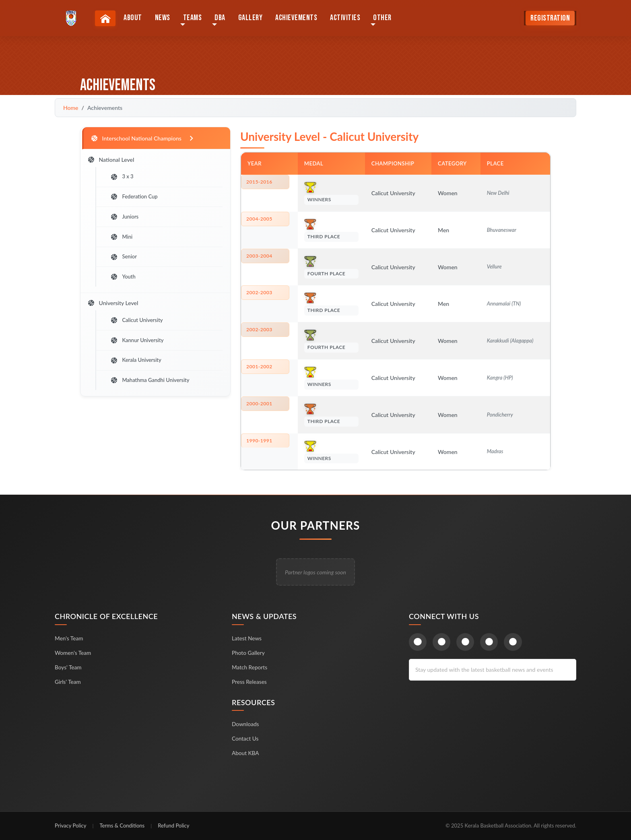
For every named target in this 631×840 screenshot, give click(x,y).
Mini (124, 242)
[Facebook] (418, 642)
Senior (126, 263)
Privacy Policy (70, 826)
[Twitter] (442, 642)
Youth (126, 285)
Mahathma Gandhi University (153, 394)
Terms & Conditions (122, 826)
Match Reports (250, 667)
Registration (550, 19)
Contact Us (245, 738)
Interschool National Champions (144, 139)
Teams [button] (194, 19)
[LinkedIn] (514, 642)
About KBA (246, 753)
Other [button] (384, 19)
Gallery (252, 19)
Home (71, 108)
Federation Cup (137, 200)
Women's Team (73, 653)
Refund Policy (173, 826)
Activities (347, 19)
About (134, 19)
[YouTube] (490, 642)
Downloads (246, 724)
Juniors (127, 221)
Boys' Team (68, 667)
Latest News (247, 638)
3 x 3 (125, 179)
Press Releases (250, 682)
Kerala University (138, 372)
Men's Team (69, 638)
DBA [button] (222, 19)
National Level (112, 161)
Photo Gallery (249, 653)
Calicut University (139, 330)
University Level (114, 313)
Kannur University (140, 351)
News (164, 19)
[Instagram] (466, 642)
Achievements (298, 19)
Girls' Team (68, 682)
